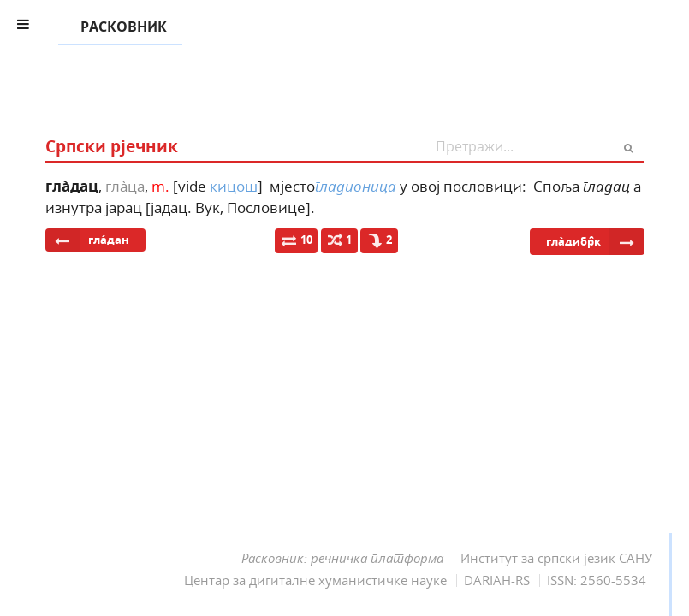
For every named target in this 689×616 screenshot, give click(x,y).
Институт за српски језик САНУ (556, 558)
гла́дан (87, 240)
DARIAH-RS (497, 580)
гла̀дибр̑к (595, 242)
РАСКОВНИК (120, 27)
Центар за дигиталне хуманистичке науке (315, 580)
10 (297, 240)
